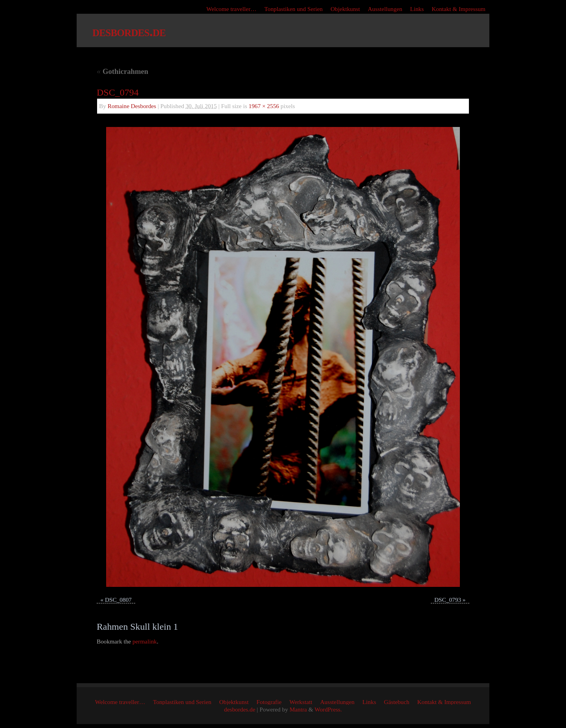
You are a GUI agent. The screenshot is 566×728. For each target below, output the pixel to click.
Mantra (298, 709)
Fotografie (269, 702)
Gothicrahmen (122, 71)
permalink (145, 641)
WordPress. (328, 709)
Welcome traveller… (231, 9)
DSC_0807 (118, 600)
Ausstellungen (385, 9)
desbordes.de (129, 31)
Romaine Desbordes (132, 106)
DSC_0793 (448, 600)
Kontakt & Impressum (458, 9)
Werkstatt (301, 702)
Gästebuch (397, 702)
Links (417, 9)
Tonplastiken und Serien (294, 9)
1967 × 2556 (264, 106)
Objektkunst (345, 9)
